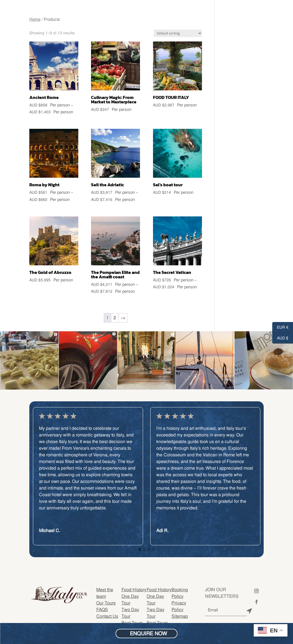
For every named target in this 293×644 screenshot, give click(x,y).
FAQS (102, 610)
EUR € (280, 327)
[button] (140, 550)
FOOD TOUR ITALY (59, 16)
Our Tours (106, 603)
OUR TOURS (18, 24)
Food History (134, 590)
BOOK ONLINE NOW (257, 16)
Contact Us (60, 24)
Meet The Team (22, 16)
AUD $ (280, 338)
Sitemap (180, 616)
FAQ (38, 24)
